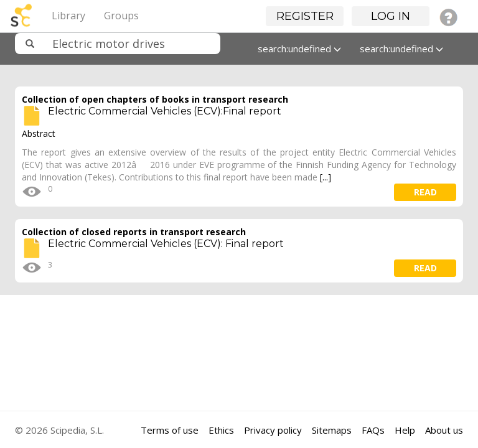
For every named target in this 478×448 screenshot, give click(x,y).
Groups (121, 16)
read (425, 192)
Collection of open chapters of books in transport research (155, 99)
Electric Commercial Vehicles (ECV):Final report (165, 111)
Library (68, 16)
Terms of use (170, 430)
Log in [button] (391, 16)
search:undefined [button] (299, 49)
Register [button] (305, 16)
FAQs (373, 430)
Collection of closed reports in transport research (134, 232)
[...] (326, 177)
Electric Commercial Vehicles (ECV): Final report (166, 244)
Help (405, 430)
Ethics (221, 430)
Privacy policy (273, 430)
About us (444, 430)
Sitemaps (332, 430)
